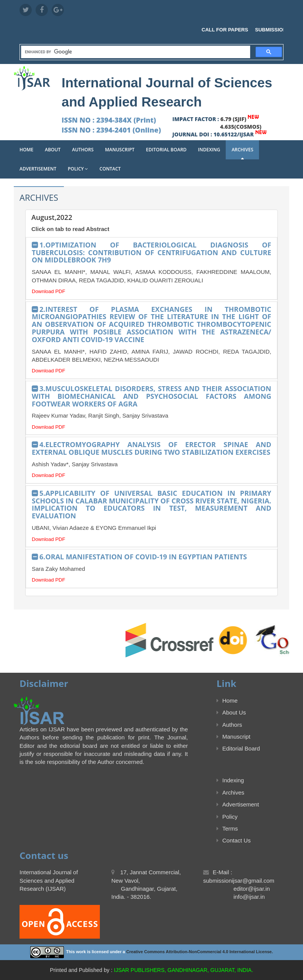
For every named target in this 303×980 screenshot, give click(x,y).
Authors (83, 150)
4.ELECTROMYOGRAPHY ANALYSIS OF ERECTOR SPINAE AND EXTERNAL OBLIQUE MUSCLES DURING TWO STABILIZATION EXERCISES (151, 448)
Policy (78, 169)
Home (26, 150)
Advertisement (38, 169)
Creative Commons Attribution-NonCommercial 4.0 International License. (200, 952)
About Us (231, 712)
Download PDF (48, 291)
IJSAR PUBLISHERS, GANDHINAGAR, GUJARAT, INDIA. (184, 970)
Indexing (209, 150)
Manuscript (120, 150)
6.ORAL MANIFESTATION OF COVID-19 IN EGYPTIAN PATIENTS (143, 557)
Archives (242, 150)
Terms (227, 828)
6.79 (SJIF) (233, 119)
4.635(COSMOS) (241, 127)
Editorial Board (166, 150)
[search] (135, 52)
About (53, 150)
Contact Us (234, 840)
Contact (110, 169)
